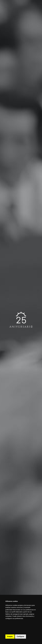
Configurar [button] (21, 636)
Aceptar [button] (10, 636)
